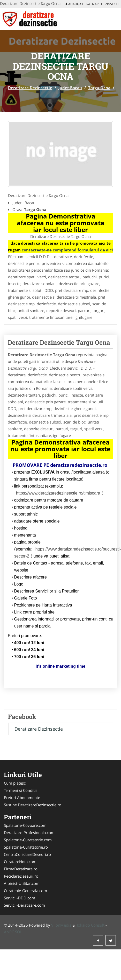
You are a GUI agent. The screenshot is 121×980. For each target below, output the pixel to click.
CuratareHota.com (20, 862)
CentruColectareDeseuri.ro (27, 854)
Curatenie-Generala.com (25, 891)
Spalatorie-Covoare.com (25, 825)
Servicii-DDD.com (20, 898)
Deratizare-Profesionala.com (29, 833)
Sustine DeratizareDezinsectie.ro (33, 805)
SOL (19, 932)
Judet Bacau (70, 88)
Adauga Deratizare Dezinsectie (93, 4)
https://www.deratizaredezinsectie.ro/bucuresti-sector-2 (68, 553)
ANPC (9, 932)
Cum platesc (15, 783)
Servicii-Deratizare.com (24, 905)
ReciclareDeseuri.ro (21, 876)
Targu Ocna (99, 88)
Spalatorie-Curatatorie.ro (26, 847)
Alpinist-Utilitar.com (22, 883)
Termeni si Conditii (20, 790)
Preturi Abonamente (22, 798)
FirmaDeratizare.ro (21, 869)
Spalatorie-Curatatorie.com (28, 840)
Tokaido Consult (90, 925)
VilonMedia (61, 925)
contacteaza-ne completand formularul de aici (67, 250)
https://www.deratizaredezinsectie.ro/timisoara (58, 493)
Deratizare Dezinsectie (30, 88)
